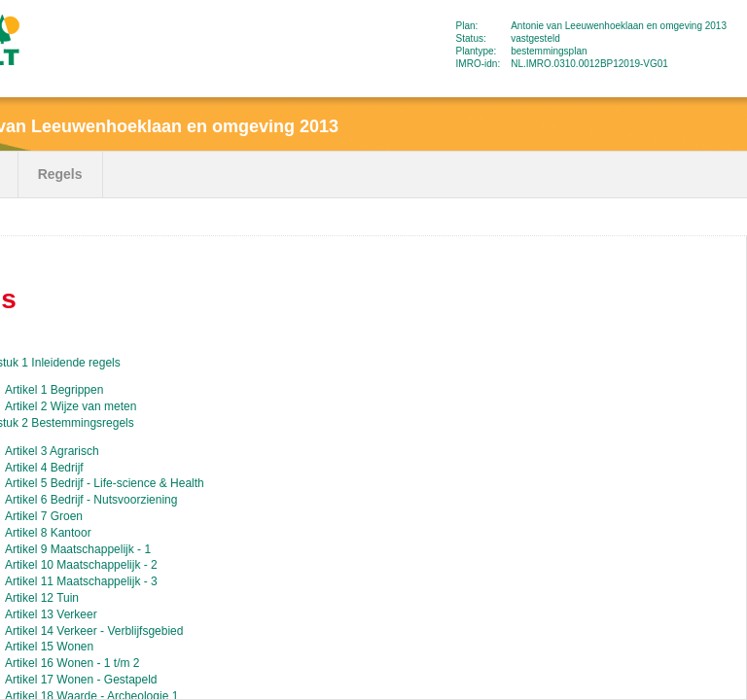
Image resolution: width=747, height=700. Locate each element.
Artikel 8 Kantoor (48, 533)
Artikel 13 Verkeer (51, 614)
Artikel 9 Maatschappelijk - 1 (78, 549)
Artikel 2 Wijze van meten (71, 406)
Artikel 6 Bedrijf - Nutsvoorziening (91, 500)
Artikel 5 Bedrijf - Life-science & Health (105, 483)
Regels (60, 174)
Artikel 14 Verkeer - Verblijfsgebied (94, 631)
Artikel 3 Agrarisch (52, 451)
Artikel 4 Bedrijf (44, 468)
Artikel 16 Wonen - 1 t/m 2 (72, 663)
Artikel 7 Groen (44, 516)
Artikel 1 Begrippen (54, 390)
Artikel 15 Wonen (49, 647)
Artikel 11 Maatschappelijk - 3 (81, 581)
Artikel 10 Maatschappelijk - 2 (81, 565)
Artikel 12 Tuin (42, 598)
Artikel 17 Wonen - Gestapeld (81, 680)
